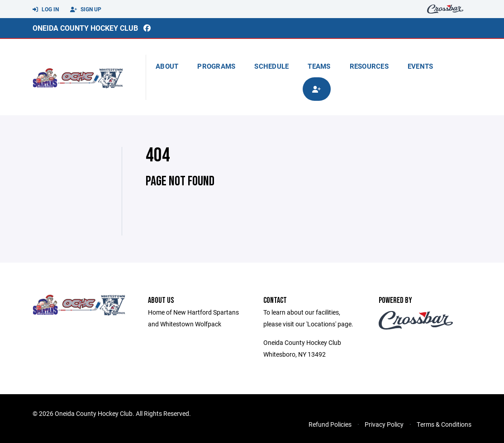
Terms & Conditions (444, 424)
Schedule (271, 66)
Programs (216, 66)
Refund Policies (330, 424)
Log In (46, 9)
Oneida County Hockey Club (85, 28)
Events (421, 66)
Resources (369, 66)
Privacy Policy (384, 424)
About (167, 66)
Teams (319, 66)
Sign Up (86, 9)
